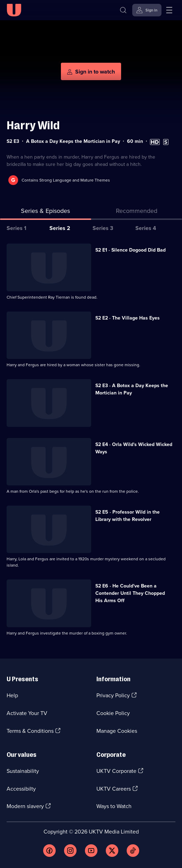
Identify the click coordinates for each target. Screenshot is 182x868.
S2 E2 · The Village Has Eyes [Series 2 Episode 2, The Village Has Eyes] (128, 318)
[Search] (123, 10)
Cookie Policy (113, 713)
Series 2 (60, 228)
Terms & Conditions (30, 731)
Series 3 (103, 228)
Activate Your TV (27, 713)
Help (12, 695)
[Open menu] (169, 10)
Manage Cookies (117, 731)
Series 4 (146, 228)
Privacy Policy (113, 695)
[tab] (137, 212)
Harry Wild (33, 125)
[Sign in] (147, 10)
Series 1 (17, 228)
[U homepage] (14, 10)
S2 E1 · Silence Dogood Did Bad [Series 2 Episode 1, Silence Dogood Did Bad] (130, 250)
